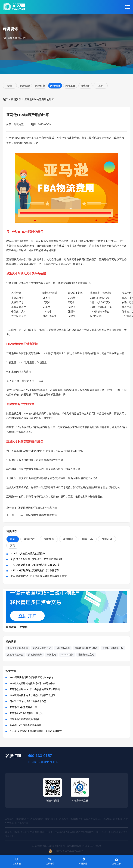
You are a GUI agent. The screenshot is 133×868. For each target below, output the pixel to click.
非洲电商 (51, 655)
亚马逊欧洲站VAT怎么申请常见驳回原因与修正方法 (39, 576)
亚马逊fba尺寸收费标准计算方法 (26, 713)
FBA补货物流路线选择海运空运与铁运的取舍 (33, 683)
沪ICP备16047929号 (92, 846)
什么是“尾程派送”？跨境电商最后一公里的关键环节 (36, 731)
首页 (5, 99)
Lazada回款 (67, 655)
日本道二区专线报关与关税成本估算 (28, 701)
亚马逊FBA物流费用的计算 (23, 707)
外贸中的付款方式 (42, 648)
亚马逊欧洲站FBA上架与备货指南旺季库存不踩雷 (35, 689)
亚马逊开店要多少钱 (18, 648)
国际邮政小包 (63, 648)
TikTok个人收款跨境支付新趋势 (28, 554)
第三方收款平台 (15, 655)
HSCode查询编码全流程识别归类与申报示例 (35, 570)
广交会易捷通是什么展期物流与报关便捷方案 (35, 565)
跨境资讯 (16, 99)
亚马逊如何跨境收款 (113, 648)
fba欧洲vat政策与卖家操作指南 (25, 725)
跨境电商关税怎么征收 (86, 648)
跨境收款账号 (35, 655)
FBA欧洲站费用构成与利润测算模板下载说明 (33, 695)
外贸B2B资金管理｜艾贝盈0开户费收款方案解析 (37, 559)
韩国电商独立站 (86, 655)
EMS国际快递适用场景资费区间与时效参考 (32, 677)
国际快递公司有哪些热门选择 (25, 719)
